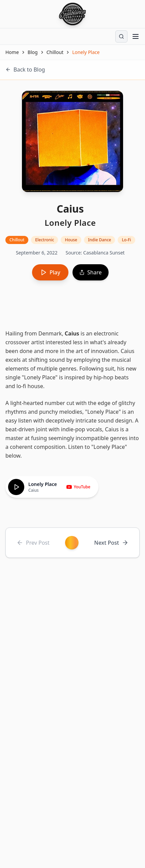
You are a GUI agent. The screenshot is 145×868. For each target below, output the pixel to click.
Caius (72, 333)
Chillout (55, 52)
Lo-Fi (126, 240)
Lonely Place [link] (86, 52)
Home (12, 52)
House (71, 240)
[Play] (16, 487)
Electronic (45, 240)
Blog (33, 52)
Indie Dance (99, 240)
